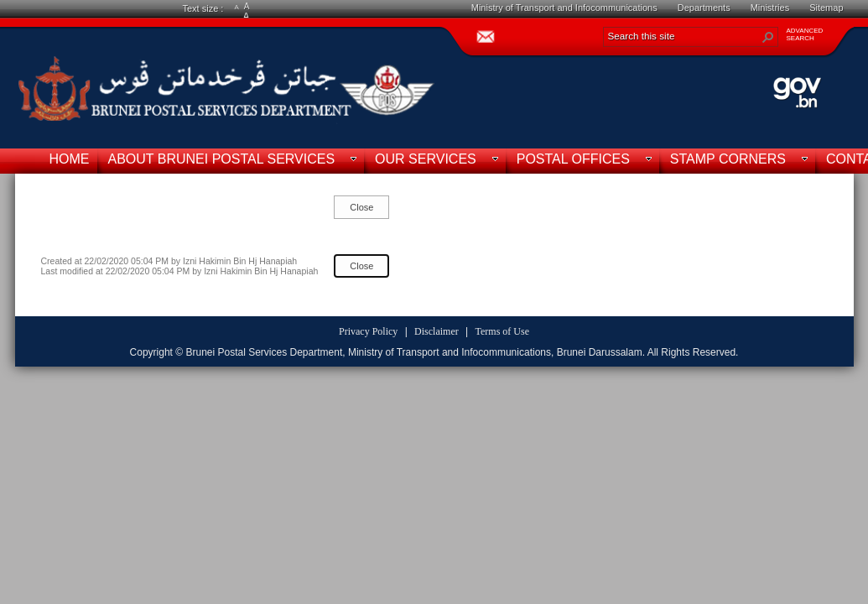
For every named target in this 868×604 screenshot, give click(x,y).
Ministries (770, 8)
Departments (704, 8)
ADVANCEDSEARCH (805, 34)
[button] (768, 37)
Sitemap (826, 8)
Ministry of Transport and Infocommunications (564, 8)
